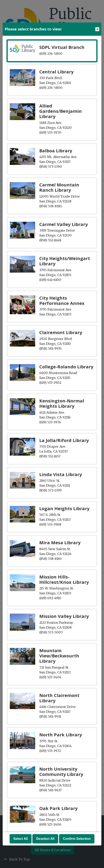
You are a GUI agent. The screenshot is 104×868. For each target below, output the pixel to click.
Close (97, 29)
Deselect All (45, 839)
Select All (20, 839)
